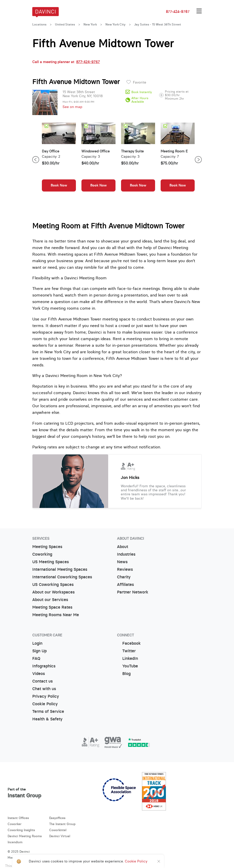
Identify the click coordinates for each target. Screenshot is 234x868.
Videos (39, 674)
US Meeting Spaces (51, 562)
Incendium (15, 842)
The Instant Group (62, 824)
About (123, 547)
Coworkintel (58, 830)
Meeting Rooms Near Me (56, 615)
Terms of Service (48, 711)
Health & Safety (47, 719)
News (122, 562)
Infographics (44, 666)
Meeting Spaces (47, 547)
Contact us (42, 681)
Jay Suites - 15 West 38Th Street (158, 24)
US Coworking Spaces (53, 585)
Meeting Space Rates (52, 607)
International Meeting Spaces (60, 569)
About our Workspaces (53, 592)
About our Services (50, 600)
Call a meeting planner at (66, 62)
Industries (126, 554)
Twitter (126, 651)
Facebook (129, 643)
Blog (124, 674)
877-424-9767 (178, 12)
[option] (59, 160)
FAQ (36, 658)
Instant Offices (18, 818)
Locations (39, 24)
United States (65, 24)
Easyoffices (57, 818)
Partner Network (133, 592)
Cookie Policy (45, 704)
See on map (72, 107)
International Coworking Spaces (62, 577)
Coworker (14, 824)
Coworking (42, 554)
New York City (115, 24)
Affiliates (125, 585)
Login (37, 643)
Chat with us (44, 689)
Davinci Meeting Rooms (25, 836)
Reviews (125, 569)
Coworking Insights (21, 830)
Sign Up (39, 651)
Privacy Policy (46, 696)
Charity (124, 577)
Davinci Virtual (60, 836)
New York (90, 24)
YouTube (127, 666)
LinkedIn (127, 658)
